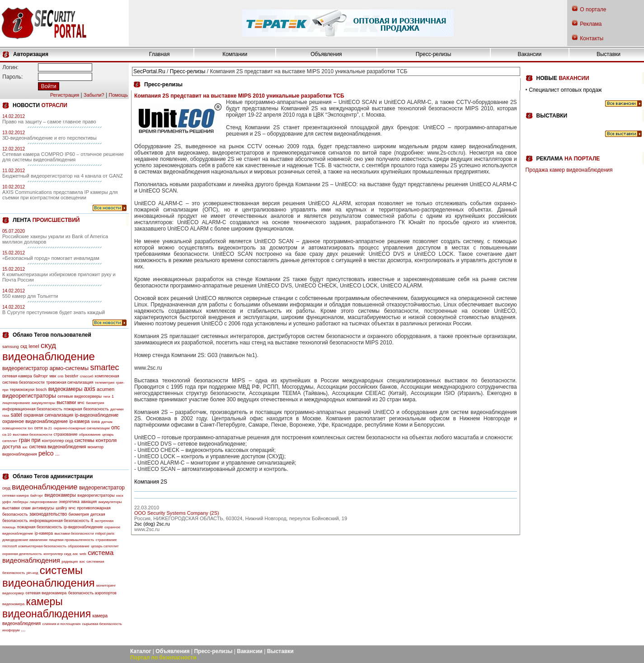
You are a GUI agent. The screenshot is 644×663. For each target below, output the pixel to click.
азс (25, 447)
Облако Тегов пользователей (52, 335)
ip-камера (79, 421)
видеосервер (13, 593)
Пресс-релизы (434, 54)
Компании (235, 54)
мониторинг (106, 585)
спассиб (87, 376)
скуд (48, 346)
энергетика (69, 502)
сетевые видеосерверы (80, 396)
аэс (82, 562)
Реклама (591, 24)
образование (90, 435)
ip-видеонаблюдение (97, 415)
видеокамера (13, 604)
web (83, 554)
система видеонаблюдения (57, 447)
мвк (53, 376)
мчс (81, 403)
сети (38, 428)
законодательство (48, 514)
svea (96, 422)
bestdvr (72, 376)
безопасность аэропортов (92, 593)
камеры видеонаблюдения (47, 608)
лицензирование (16, 403)
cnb (61, 376)
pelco (46, 453)
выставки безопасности (32, 435)
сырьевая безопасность (102, 624)
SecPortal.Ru (149, 71)
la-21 (48, 428)
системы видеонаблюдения (49, 576)
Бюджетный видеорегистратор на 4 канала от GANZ (63, 176)
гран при (30, 440)
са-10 (7, 435)
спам (26, 508)
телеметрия (105, 383)
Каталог (141, 651)
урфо (7, 502)
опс (115, 428)
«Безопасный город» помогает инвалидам (51, 258)
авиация (89, 502)
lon (31, 428)
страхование (66, 434)
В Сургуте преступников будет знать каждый (54, 312)
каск (120, 496)
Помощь (119, 95)
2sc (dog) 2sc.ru (152, 524)
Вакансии (529, 54)
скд (24, 346)
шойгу (61, 508)
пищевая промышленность (71, 540)
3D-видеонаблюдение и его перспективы (49, 138)
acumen (106, 389)
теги (106, 397)
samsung (11, 347)
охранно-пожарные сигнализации (82, 428)
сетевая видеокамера (46, 593)
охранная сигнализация (48, 415)
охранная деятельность (22, 554)
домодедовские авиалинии (25, 540)
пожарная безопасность (86, 409)
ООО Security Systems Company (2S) (177, 513)
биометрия (95, 403)
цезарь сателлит (105, 546)
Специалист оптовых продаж (565, 90)
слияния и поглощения (62, 624)
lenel (34, 346)
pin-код (33, 573)
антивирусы (43, 508)
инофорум (11, 630)
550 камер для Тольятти (30, 296)
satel (16, 415)
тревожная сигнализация (70, 382)
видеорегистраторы (29, 396)
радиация (70, 562)
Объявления (326, 54)
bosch (41, 390)
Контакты (592, 38)
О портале (593, 9)
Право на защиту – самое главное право (49, 122)
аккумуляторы (43, 403)
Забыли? (94, 95)
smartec (104, 367)
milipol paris (105, 534)
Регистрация (65, 95)
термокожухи (22, 390)
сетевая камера (17, 376)
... (57, 454)
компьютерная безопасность (42, 546)
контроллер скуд (58, 441)
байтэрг (41, 376)
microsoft (9, 546)
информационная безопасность (32, 409)
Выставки (609, 54)
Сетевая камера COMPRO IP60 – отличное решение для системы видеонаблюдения (63, 157)
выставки (66, 402)
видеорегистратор (25, 368)
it (92, 520)
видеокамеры (66, 389)
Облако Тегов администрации (53, 476)
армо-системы (69, 368)
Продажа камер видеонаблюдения (569, 170)
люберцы (20, 502)
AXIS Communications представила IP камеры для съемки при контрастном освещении (60, 195)
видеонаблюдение (49, 356)
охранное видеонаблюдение (35, 421)
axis (90, 389)
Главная (160, 54)
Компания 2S (151, 482)
